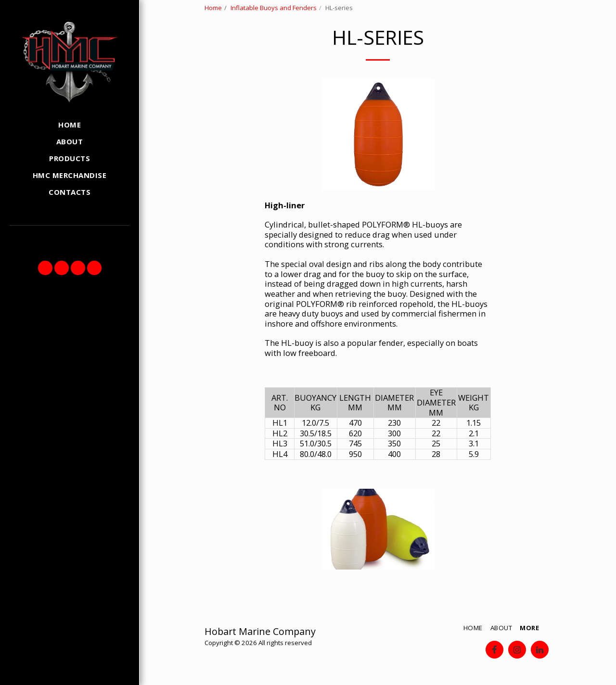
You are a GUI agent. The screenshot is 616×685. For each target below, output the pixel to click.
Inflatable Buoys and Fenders (274, 8)
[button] (45, 268)
